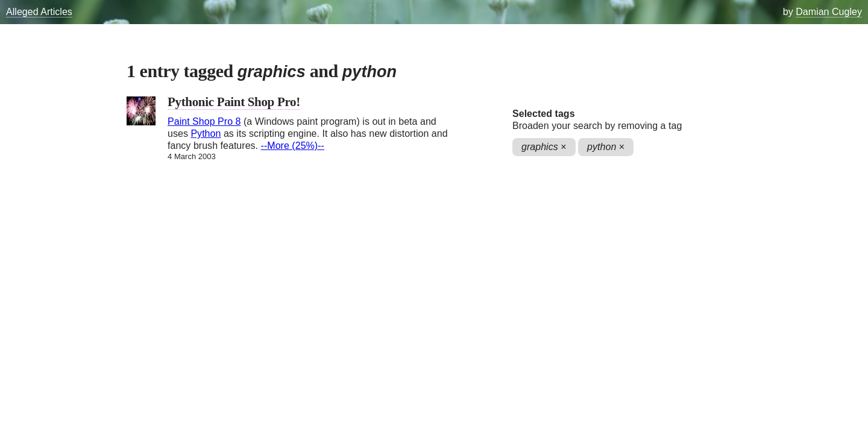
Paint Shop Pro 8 (204, 121)
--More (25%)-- (293, 146)
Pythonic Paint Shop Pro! (234, 102)
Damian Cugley (829, 12)
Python (206, 134)
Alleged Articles (39, 12)
